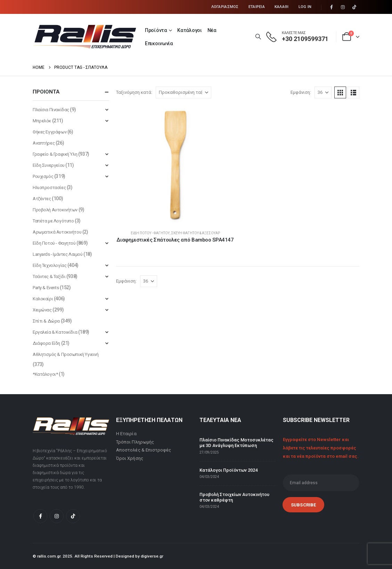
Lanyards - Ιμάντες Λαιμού (58, 254)
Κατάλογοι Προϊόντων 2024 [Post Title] (228, 470)
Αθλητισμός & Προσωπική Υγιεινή (66, 354)
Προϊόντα (156, 30)
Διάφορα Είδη (46, 343)
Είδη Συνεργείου (49, 165)
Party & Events (46, 288)
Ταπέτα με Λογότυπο (53, 221)
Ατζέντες (42, 199)
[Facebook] (332, 7)
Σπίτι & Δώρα (46, 321)
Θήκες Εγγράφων (50, 132)
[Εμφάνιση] (323, 92)
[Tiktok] (354, 7)
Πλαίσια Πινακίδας (51, 110)
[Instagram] (343, 7)
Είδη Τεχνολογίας (50, 265)
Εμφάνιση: (301, 92)
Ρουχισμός (43, 176)
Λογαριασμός (225, 7)
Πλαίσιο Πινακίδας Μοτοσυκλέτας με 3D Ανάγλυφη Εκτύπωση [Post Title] (236, 443)
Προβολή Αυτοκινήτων (55, 210)
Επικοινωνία (159, 43)
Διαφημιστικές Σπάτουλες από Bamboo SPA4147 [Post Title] (175, 240)
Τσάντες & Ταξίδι (49, 277)
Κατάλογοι (189, 30)
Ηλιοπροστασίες (49, 188)
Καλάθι (282, 7)
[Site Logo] (85, 36)
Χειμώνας (42, 310)
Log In (305, 7)
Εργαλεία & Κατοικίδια (55, 332)
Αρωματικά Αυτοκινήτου (57, 232)
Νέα (212, 30)
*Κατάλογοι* (45, 374)
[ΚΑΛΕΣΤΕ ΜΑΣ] (297, 37)
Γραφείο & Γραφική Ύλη (55, 154)
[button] (258, 37)
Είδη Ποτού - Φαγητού (150, 233)
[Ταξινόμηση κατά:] (183, 92)
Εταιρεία (257, 7)
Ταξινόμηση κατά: (134, 92)
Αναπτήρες (44, 143)
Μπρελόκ (42, 121)
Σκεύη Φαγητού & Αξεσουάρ (195, 233)
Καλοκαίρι (43, 299)
